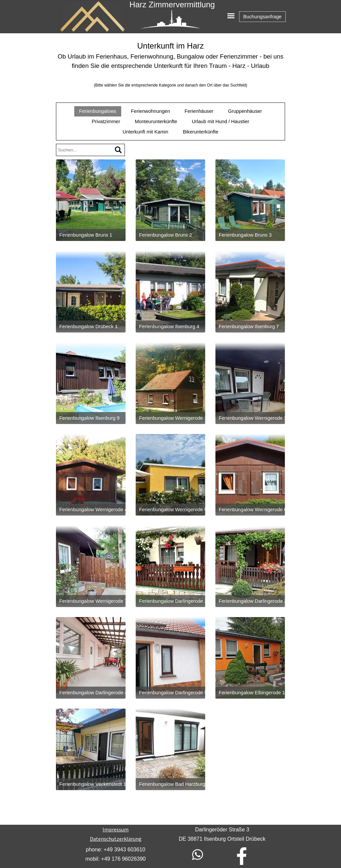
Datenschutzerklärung (116, 839)
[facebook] (242, 856)
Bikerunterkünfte (201, 132)
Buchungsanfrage (263, 17)
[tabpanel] (170, 65)
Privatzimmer (106, 121)
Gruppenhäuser (245, 111)
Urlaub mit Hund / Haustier (221, 121)
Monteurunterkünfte (156, 121)
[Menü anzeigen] (231, 16)
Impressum (116, 829)
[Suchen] (118, 150)
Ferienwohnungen (150, 111)
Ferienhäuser (199, 111)
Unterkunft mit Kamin (145, 132)
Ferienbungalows (98, 111)
